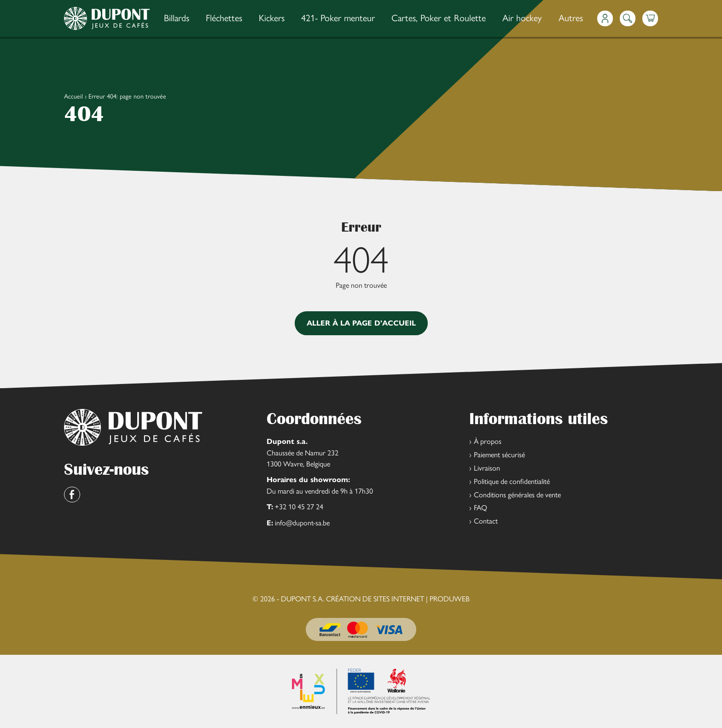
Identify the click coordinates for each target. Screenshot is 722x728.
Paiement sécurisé (499, 454)
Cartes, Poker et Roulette (439, 17)
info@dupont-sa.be (302, 522)
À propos (488, 441)
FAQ (480, 507)
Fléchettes (224, 17)
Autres (571, 17)
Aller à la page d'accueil (361, 323)
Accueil (73, 96)
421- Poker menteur (338, 17)
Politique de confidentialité (512, 481)
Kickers (272, 17)
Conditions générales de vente (517, 494)
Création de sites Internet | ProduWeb (398, 599)
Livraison (487, 468)
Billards (177, 17)
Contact (486, 521)
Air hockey (522, 17)
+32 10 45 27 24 (299, 506)
